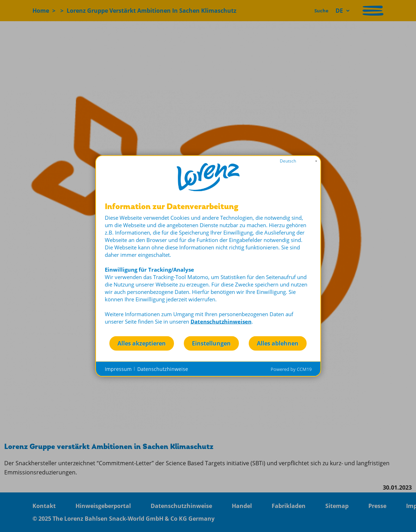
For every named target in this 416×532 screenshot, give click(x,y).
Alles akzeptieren (142, 343)
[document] (208, 269)
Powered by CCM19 (291, 369)
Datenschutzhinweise (163, 369)
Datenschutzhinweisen (221, 321)
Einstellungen (211, 343)
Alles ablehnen (278, 343)
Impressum (118, 369)
